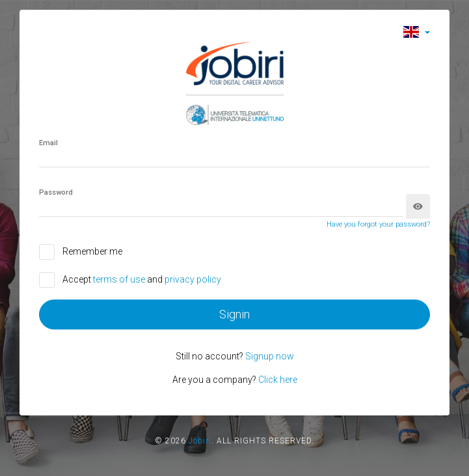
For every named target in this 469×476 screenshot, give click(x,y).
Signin (235, 314)
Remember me (92, 251)
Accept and (142, 279)
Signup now (270, 356)
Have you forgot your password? (378, 224)
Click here (278, 380)
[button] (417, 32)
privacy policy (193, 279)
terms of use (120, 279)
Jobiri (200, 441)
